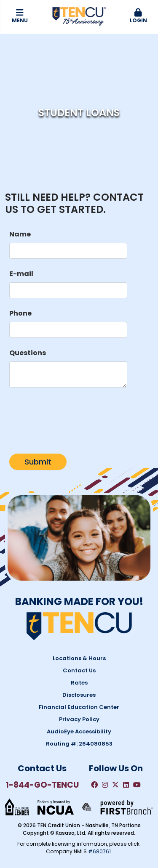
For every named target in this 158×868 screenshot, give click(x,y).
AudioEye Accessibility (79, 731)
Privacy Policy (79, 719)
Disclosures (79, 695)
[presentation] (73, 417)
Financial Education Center (79, 707)
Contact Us (79, 670)
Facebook (94, 785)
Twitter (115, 785)
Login (138, 16)
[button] (138, 16)
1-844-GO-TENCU (42, 785)
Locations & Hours (79, 658)
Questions (28, 353)
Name (20, 234)
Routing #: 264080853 (79, 744)
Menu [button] (20, 16)
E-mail (21, 274)
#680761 (99, 851)
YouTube (137, 785)
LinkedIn (126, 785)
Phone (20, 313)
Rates (79, 683)
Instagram (105, 785)
